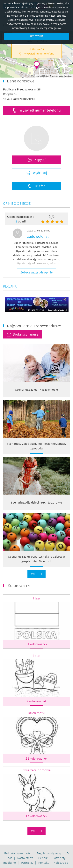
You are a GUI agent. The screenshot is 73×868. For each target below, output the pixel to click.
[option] (36, 248)
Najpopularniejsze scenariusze (34, 326)
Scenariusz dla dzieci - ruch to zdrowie (36, 502)
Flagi (37, 598)
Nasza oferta (26, 858)
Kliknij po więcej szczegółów (44, 28)
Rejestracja (61, 863)
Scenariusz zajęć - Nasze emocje (36, 389)
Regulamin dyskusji (49, 853)
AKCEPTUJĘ (36, 36)
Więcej (36, 574)
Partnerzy (27, 863)
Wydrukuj (40, 173)
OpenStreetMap (53, 76)
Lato (37, 656)
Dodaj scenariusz (26, 334)
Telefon (40, 186)
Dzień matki (36, 713)
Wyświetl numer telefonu (40, 110)
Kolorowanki (19, 585)
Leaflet (39, 76)
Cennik (43, 858)
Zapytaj (39, 160)
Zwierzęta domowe (36, 770)
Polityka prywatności (18, 853)
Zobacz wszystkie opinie (37, 272)
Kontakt (44, 863)
